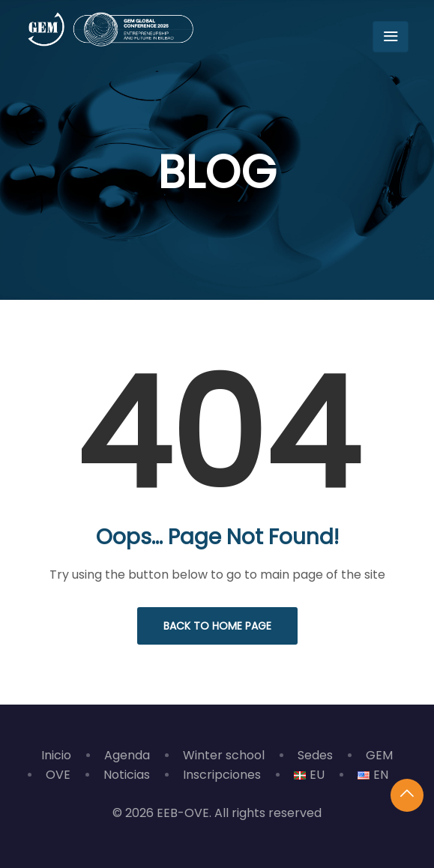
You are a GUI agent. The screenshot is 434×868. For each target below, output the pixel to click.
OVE (58, 775)
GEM (379, 755)
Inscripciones (222, 775)
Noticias (127, 775)
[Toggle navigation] (391, 37)
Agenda (127, 755)
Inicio (56, 755)
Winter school (224, 755)
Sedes (315, 755)
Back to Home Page (217, 626)
